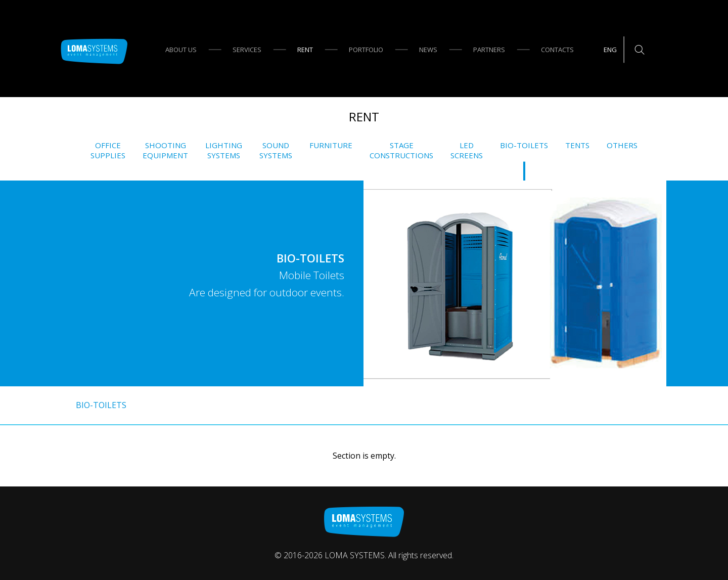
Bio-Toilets (524, 145)
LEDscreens (467, 150)
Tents (577, 145)
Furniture (331, 145)
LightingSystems (224, 150)
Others (622, 145)
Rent (305, 50)
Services (247, 50)
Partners (489, 50)
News (428, 50)
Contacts (557, 50)
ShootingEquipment (165, 150)
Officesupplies (108, 150)
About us (181, 50)
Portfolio (366, 50)
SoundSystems (276, 150)
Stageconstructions (401, 150)
